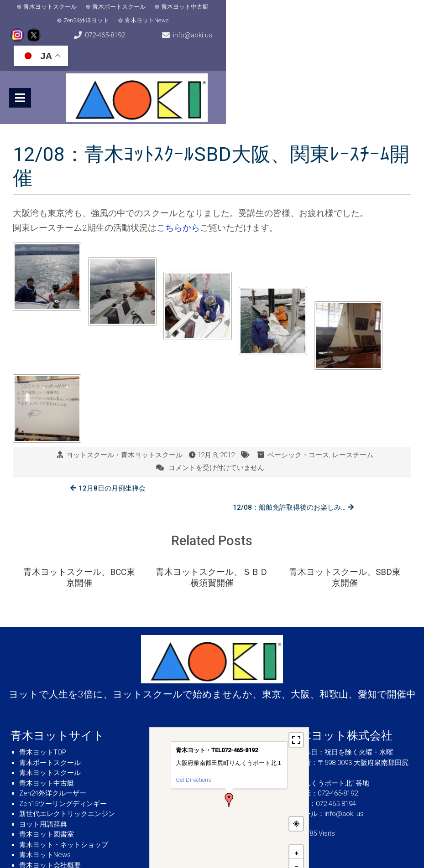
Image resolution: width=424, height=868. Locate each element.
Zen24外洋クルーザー (53, 744)
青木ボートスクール (117, 8)
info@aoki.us (216, 30)
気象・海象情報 (43, 826)
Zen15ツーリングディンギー (63, 754)
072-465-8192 (46, 30)
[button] (229, 750)
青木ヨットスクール (48, 8)
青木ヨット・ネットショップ (64, 795)
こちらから (178, 199)
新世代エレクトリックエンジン (67, 764)
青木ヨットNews (306, 8)
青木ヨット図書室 (47, 785)
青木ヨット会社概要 (50, 816)
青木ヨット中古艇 (183, 8)
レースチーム (353, 426)
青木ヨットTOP (43, 703)
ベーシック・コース (298, 426)
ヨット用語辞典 (43, 775)
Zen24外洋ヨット (245, 8)
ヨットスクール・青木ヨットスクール (124, 426)
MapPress (299, 833)
